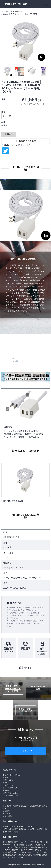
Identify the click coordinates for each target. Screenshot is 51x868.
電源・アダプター (32, 14)
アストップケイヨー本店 (12, 11)
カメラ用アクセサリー (12, 14)
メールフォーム (26, 751)
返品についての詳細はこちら (17, 145)
